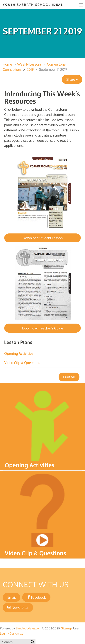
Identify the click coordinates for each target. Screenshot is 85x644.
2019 (30, 69)
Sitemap (67, 628)
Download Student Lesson (43, 238)
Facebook (36, 597)
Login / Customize (12, 633)
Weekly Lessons (29, 64)
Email (12, 597)
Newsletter (18, 608)
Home (7, 64)
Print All (69, 377)
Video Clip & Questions (22, 363)
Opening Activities (19, 354)
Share (72, 79)
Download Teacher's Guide (43, 328)
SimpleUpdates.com (28, 628)
